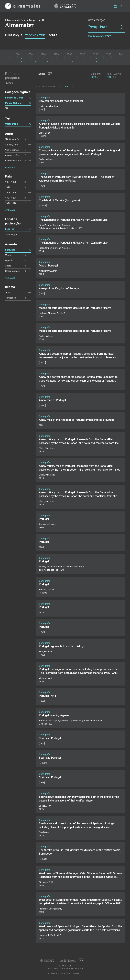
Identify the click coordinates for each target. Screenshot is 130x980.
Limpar (9, 83)
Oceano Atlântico (14, 271)
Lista (96, 76)
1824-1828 (11, 182)
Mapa (8, 255)
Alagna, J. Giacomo (15, 155)
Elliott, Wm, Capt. (14, 139)
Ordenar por (114, 74)
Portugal (10, 250)
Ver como (96, 74)
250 (73, 86)
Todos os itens (35, 35)
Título (114, 76)
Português (10, 298)
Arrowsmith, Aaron (15, 160)
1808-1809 (11, 193)
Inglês (8, 292)
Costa (8, 266)
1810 (8, 187)
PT (116, 6)
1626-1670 (11, 203)
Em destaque (13, 35)
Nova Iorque (11, 234)
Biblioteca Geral (14, 98)
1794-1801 (11, 198)
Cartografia (12, 124)
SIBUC (66, 973)
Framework (77, 973)
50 (60, 86)
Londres (10, 229)
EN (121, 6)
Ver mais (10, 167)
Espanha (9, 260)
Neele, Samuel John (15, 150)
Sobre (53, 35)
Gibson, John (12, 145)
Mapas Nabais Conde (17, 103)
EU (6, 108)
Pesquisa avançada (100, 36)
